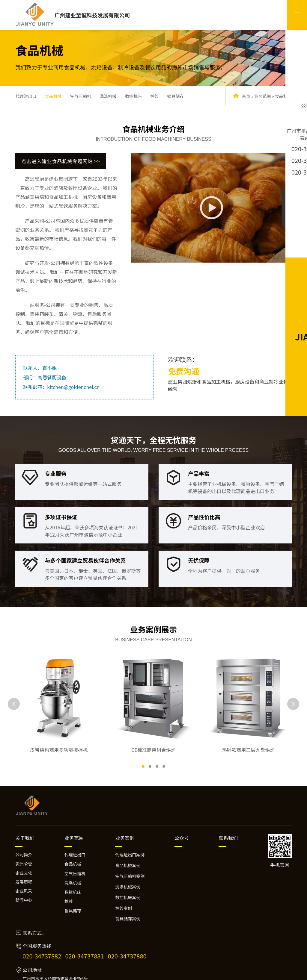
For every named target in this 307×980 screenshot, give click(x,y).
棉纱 (154, 96)
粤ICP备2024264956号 (115, 973)
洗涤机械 (108, 96)
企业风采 (24, 864)
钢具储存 (175, 96)
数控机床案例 (128, 871)
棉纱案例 (124, 881)
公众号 (182, 811)
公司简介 (24, 828)
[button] (143, 740)
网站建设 (267, 973)
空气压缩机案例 (130, 849)
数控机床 (133, 96)
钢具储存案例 (128, 892)
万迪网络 (285, 973)
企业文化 (24, 846)
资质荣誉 (24, 837)
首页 (246, 96)
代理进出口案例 (130, 828)
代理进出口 (26, 96)
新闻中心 (24, 873)
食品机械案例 (128, 839)
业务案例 (125, 811)
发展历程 (24, 855)
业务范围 (263, 96)
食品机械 (53, 96)
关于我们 (25, 811)
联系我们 (228, 811)
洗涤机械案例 (128, 860)
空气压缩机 (81, 96)
